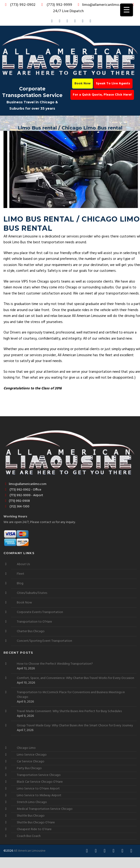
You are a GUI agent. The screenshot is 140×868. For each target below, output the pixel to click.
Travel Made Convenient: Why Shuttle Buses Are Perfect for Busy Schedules (69, 711)
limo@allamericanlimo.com (102, 5)
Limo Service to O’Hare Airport (38, 789)
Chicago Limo (26, 748)
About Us (23, 564)
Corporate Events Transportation (40, 612)
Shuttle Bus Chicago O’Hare (36, 823)
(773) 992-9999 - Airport (23, 495)
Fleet (21, 574)
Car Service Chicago (31, 762)
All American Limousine (30, 851)
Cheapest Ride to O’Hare (34, 829)
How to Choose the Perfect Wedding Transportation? (55, 664)
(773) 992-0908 (17, 501)
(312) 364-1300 (16, 507)
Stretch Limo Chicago (32, 802)
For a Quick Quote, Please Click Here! (102, 95)
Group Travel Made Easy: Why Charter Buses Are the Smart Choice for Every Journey (75, 726)
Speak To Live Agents (113, 84)
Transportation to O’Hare (34, 622)
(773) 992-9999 (56, 5)
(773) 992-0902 (19, 5)
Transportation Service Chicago (39, 775)
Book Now (82, 84)
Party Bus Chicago (29, 768)
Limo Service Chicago (32, 755)
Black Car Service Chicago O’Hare (40, 782)
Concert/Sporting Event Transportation (44, 641)
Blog (20, 583)
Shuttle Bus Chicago (31, 816)
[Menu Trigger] (127, 10)
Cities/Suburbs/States (32, 593)
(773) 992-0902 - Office (22, 490)
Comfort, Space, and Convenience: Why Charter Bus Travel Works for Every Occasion (75, 678)
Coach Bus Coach (29, 836)
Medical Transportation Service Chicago (45, 809)
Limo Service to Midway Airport (39, 795)
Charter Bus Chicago (31, 631)
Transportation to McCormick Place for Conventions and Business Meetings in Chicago (71, 695)
